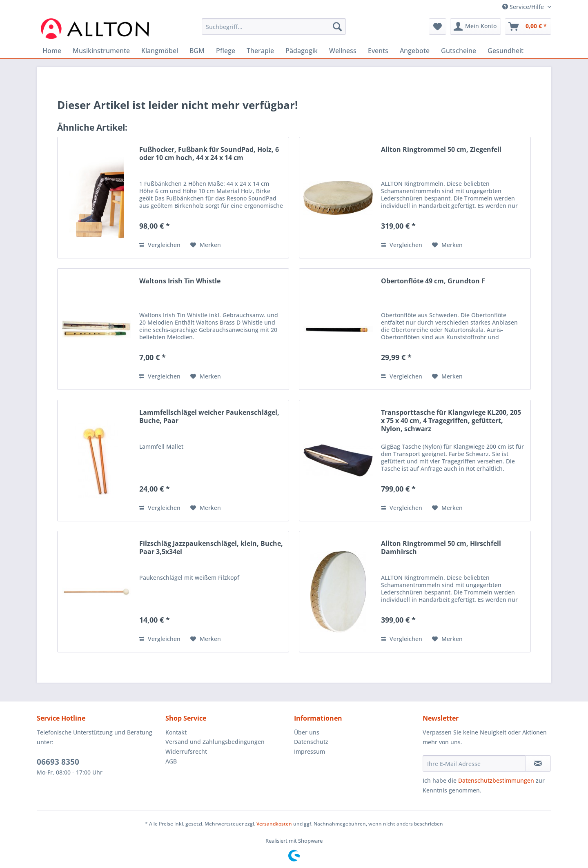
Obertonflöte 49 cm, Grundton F (433, 281)
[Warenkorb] (528, 27)
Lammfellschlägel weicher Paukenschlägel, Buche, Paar (209, 417)
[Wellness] (343, 51)
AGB (171, 761)
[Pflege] (226, 51)
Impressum (310, 751)
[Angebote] (415, 51)
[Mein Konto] (476, 27)
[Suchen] (337, 27)
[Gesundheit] (506, 51)
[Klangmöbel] (160, 51)
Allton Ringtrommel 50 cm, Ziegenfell (441, 150)
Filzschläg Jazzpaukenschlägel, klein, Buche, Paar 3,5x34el (211, 548)
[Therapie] (260, 51)
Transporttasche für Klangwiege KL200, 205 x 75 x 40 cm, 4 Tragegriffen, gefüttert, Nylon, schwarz (451, 421)
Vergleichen (160, 245)
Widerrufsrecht (186, 751)
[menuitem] (274, 30)
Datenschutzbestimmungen (496, 780)
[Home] (52, 51)
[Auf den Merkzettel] (206, 245)
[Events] (378, 51)
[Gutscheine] (459, 51)
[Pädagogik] (302, 51)
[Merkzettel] (438, 27)
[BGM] (197, 51)
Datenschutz (311, 742)
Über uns (307, 732)
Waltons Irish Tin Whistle (180, 281)
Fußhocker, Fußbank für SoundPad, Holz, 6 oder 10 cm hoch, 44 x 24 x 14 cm (209, 154)
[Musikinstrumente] (101, 51)
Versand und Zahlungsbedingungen (215, 742)
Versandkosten (274, 824)
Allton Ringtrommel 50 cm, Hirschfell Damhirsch (441, 548)
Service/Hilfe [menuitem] (524, 7)
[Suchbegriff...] (274, 27)
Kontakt (176, 732)
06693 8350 (58, 762)
